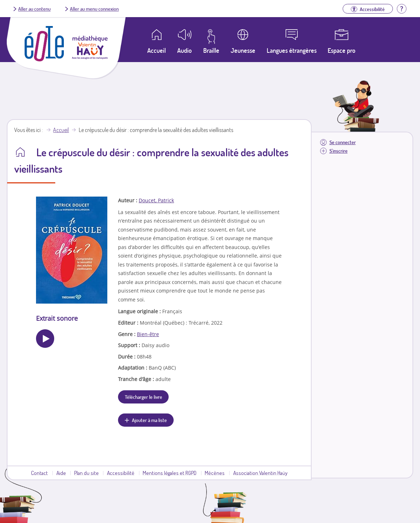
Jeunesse (243, 50)
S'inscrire (339, 151)
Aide (61, 473)
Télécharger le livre (144, 397)
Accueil (61, 130)
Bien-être (148, 334)
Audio (185, 50)
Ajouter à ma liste (149, 420)
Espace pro (342, 50)
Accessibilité (121, 473)
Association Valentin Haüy (260, 473)
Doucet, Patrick (156, 200)
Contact (39, 473)
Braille (211, 50)
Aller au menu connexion (94, 9)
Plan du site (86, 473)
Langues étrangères (292, 50)
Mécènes (215, 473)
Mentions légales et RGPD (170, 473)
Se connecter (343, 142)
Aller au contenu (34, 9)
